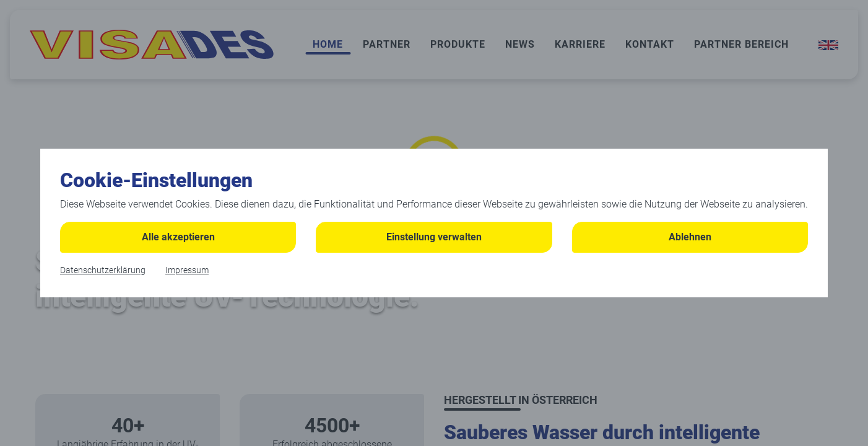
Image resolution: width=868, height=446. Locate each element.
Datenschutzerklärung (103, 270)
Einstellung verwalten (434, 237)
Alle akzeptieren (178, 237)
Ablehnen (690, 237)
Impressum (187, 270)
